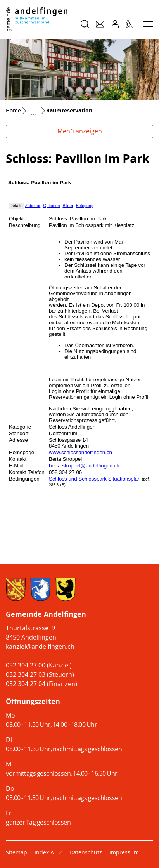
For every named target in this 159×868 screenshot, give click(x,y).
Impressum (124, 852)
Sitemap (16, 852)
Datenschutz (86, 852)
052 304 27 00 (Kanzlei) (39, 665)
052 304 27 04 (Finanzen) (41, 684)
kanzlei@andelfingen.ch (40, 647)
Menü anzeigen (80, 131)
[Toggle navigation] (147, 24)
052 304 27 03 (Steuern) (40, 674)
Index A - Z (48, 852)
